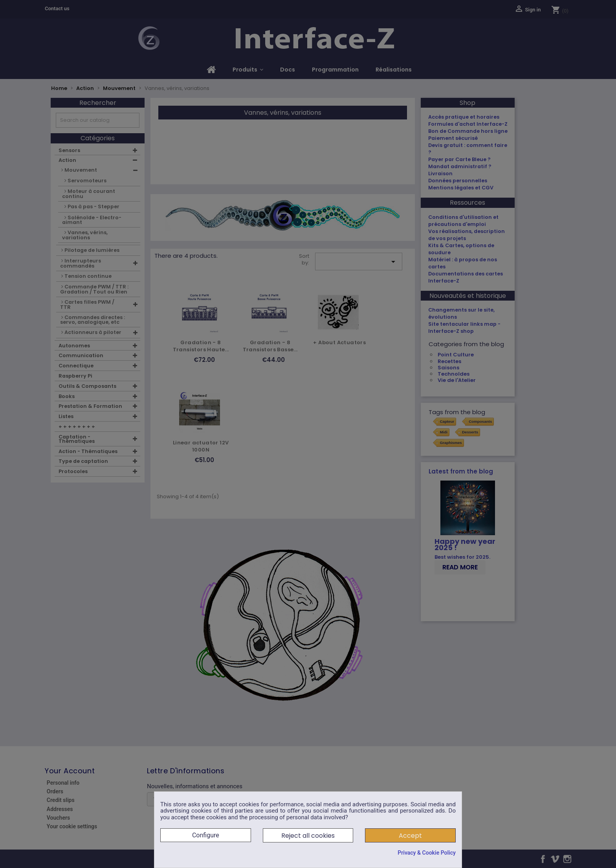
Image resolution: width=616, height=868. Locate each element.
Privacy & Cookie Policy (427, 853)
